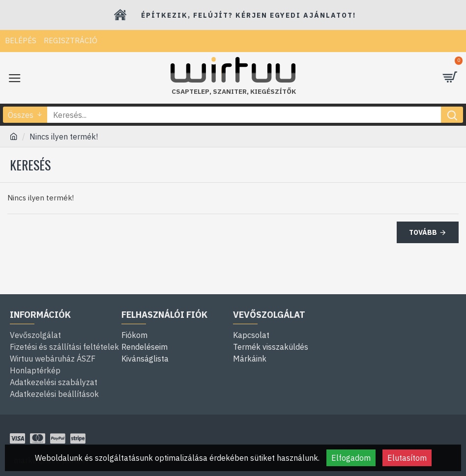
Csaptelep (190, 92)
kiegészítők (273, 92)
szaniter (230, 92)
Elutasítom (407, 458)
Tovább (423, 232)
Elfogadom (351, 458)
